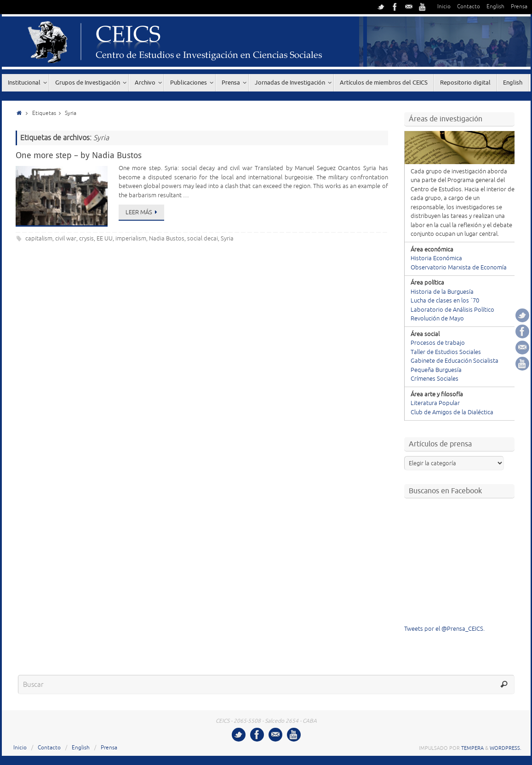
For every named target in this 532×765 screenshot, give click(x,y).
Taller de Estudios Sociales (446, 352)
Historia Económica (436, 258)
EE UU (105, 239)
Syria (227, 239)
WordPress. (506, 748)
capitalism (39, 239)
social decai (203, 239)
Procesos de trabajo (438, 343)
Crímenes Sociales (435, 379)
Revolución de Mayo (437, 319)
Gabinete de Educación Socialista (455, 361)
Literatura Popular (435, 403)
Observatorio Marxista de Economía (459, 268)
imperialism (131, 239)
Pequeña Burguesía (436, 370)
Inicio (444, 7)
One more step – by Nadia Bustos (79, 155)
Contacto (469, 7)
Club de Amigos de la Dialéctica (452, 412)
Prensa (519, 7)
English (495, 7)
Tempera (472, 748)
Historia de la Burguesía (442, 292)
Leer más (143, 212)
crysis (86, 239)
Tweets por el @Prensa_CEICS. (444, 629)
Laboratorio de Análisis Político (452, 310)
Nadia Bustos (167, 239)
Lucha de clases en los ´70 (445, 301)
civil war (66, 239)
